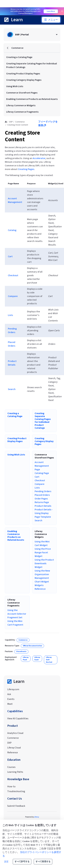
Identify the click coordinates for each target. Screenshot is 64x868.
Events (11, 699)
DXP (9, 743)
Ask (9, 694)
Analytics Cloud (15, 733)
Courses (11, 767)
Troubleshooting (16, 791)
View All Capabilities (18, 719)
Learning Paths (15, 772)
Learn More (51, 11)
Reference (13, 753)
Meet (10, 704)
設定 (6, 862)
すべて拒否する (43, 862)
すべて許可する (22, 862)
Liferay (36, 817)
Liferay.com (13, 689)
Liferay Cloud (14, 748)
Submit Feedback (16, 806)
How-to (11, 787)
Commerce (13, 738)
